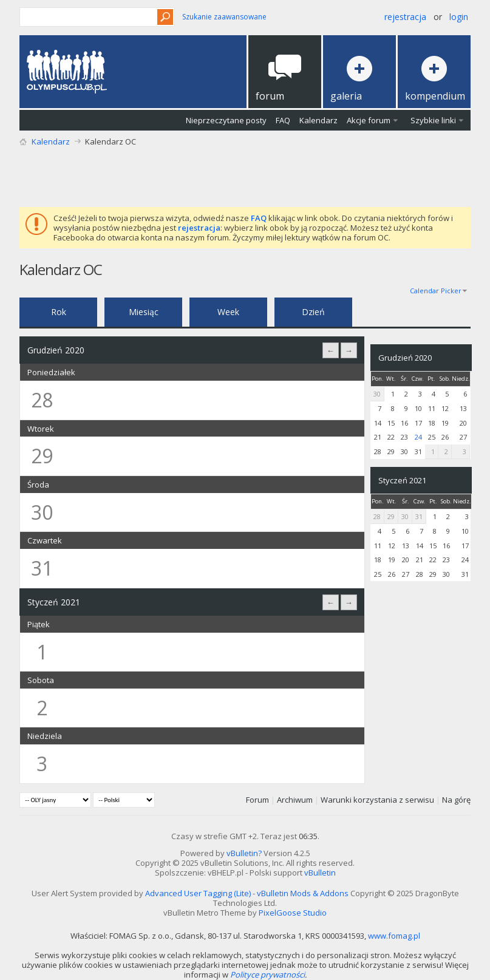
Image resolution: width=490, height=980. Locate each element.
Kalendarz (318, 120)
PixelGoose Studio (293, 913)
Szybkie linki (433, 120)
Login (459, 17)
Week (228, 312)
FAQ (283, 120)
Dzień (313, 312)
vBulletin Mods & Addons (303, 893)
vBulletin (320, 873)
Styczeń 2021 (402, 480)
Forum (257, 800)
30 (377, 394)
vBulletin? (244, 853)
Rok (59, 312)
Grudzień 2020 (405, 358)
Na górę (456, 800)
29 (391, 516)
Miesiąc (144, 312)
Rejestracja (405, 17)
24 (418, 437)
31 (419, 516)
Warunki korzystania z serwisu (377, 800)
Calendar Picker (436, 291)
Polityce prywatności (267, 975)
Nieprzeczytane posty (226, 120)
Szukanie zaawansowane (224, 17)
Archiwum (295, 800)
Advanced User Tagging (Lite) (198, 893)
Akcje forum (369, 120)
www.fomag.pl (394, 936)
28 (377, 516)
